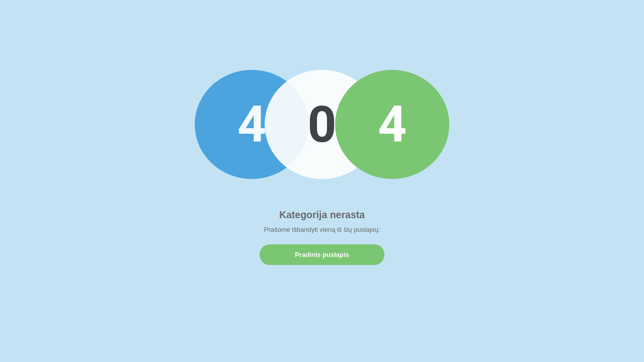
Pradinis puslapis (322, 255)
